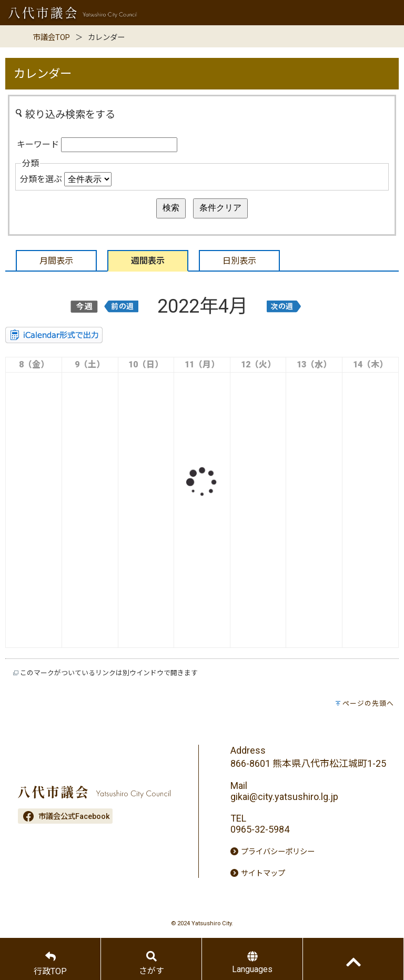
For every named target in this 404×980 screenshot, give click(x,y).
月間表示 (56, 261)
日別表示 (239, 261)
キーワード (38, 144)
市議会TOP (52, 38)
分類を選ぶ (41, 179)
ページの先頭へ (368, 703)
